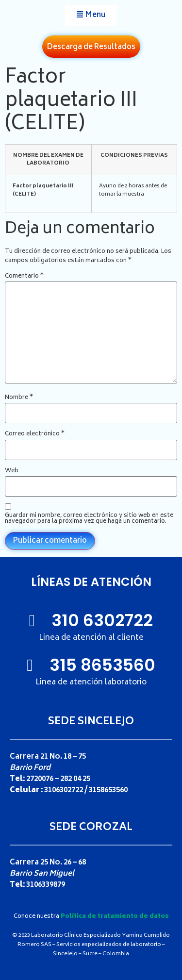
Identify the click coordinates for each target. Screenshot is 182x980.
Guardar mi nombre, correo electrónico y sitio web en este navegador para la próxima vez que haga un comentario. (89, 519)
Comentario (24, 277)
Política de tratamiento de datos (115, 917)
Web (12, 471)
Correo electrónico (35, 434)
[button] (91, 15)
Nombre (19, 398)
